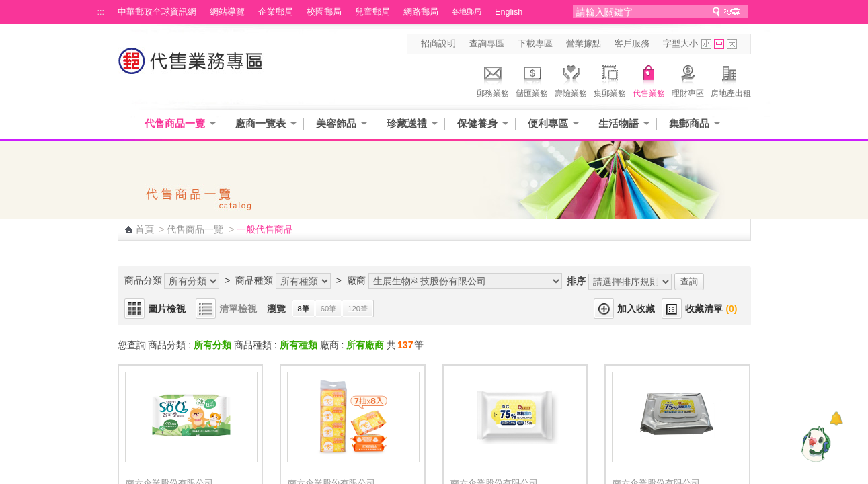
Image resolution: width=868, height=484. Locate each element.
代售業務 (649, 79)
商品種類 (254, 280)
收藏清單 (711, 309)
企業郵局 (276, 12)
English (509, 12)
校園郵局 (324, 12)
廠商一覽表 (261, 123)
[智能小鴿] (814, 444)
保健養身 (477, 123)
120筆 (358, 309)
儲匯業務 (532, 79)
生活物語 (619, 123)
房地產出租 (731, 79)
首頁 (145, 229)
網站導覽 (227, 12)
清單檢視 (238, 309)
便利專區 (548, 123)
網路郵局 (421, 12)
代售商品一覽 (175, 123)
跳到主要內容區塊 (7, 7)
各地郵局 (467, 11)
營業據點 (584, 44)
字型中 (719, 44)
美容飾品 (336, 123)
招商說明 (438, 44)
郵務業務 (493, 79)
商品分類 (143, 280)
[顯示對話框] (836, 418)
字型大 (732, 44)
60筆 (328, 309)
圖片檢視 (167, 309)
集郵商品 (689, 123)
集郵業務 (610, 79)
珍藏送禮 (407, 123)
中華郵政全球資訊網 (157, 12)
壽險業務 (571, 79)
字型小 (706, 44)
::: (101, 12)
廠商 (356, 280)
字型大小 (680, 44)
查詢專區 (487, 44)
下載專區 (535, 44)
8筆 (304, 309)
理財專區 (688, 79)
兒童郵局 (372, 12)
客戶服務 (632, 44)
